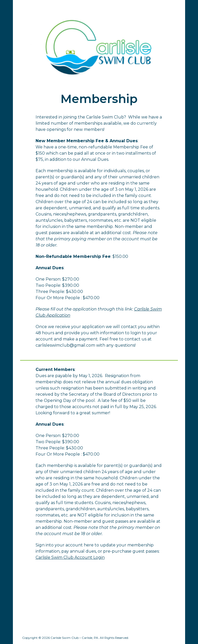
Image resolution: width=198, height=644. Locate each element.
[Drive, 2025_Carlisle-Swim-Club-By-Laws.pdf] (59, 601)
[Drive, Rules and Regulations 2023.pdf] (139, 601)
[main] (99, 99)
